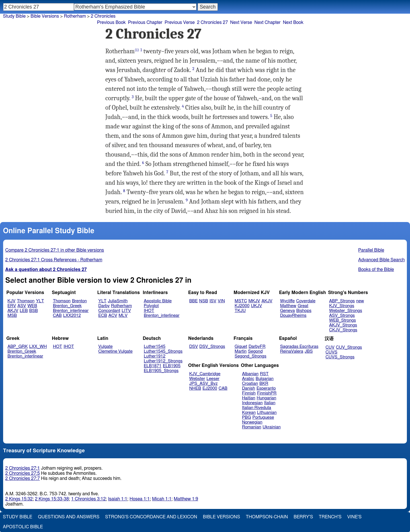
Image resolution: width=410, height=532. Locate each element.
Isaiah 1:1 (118, 499)
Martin (241, 351)
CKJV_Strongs (343, 330)
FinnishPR (267, 393)
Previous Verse (180, 22)
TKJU (240, 311)
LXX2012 (72, 316)
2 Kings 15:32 (19, 499)
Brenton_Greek (67, 306)
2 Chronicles (103, 16)
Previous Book (111, 22)
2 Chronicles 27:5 (23, 473)
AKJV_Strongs (343, 325)
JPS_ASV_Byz (204, 384)
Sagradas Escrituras (299, 347)
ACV (113, 316)
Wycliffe (287, 301)
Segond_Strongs (250, 356)
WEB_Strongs (343, 320)
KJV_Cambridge (205, 374)
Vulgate (105, 347)
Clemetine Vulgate (115, 351)
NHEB (195, 388)
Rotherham (121, 306)
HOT (58, 347)
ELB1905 (172, 366)
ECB (102, 316)
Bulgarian (265, 379)
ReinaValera (292, 351)
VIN (221, 301)
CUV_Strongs (349, 347)
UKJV (256, 306)
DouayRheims (293, 316)
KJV (11, 301)
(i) (137, 50)
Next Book (293, 22)
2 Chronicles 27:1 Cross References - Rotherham (54, 260)
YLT (40, 301)
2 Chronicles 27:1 (23, 468)
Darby (104, 306)
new (360, 301)
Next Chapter (267, 22)
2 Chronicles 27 (213, 22)
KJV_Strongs (342, 306)
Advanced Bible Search (381, 260)
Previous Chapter (145, 22)
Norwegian (252, 422)
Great (303, 306)
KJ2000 (242, 306)
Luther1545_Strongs (163, 351)
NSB (203, 301)
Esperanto (266, 388)
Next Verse (241, 22)
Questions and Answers (69, 517)
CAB (57, 316)
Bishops (304, 311)
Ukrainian (271, 427)
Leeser (213, 379)
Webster (197, 379)
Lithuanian (267, 413)
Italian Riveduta (257, 408)
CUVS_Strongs (340, 357)
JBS (309, 351)
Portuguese (263, 417)
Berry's (303, 517)
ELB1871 (153, 366)
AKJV (13, 311)
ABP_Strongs (342, 301)
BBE (194, 301)
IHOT (149, 311)
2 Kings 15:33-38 (52, 499)
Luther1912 (155, 356)
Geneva (288, 311)
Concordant (109, 311)
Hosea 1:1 (140, 499)
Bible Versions (45, 16)
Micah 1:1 (162, 499)
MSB (12, 316)
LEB (24, 311)
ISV (213, 301)
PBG (247, 417)
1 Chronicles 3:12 (88, 499)
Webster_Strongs (346, 311)
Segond (255, 351)
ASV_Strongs (342, 316)
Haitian (249, 398)
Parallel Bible (371, 250)
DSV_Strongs (212, 347)
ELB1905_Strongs (161, 371)
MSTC (241, 301)
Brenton (79, 301)
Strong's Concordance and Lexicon (151, 517)
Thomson (26, 301)
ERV (12, 306)
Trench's (330, 517)
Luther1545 (155, 347)
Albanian (250, 374)
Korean (249, 413)
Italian (270, 403)
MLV (123, 316)
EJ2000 (210, 388)
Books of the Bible (376, 270)
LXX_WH (38, 347)
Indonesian (252, 403)
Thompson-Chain (267, 517)
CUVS (331, 352)
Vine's (354, 517)
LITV (126, 311)
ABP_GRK (18, 347)
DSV (194, 347)
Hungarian (267, 398)
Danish (249, 388)
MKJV (254, 301)
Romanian (252, 427)
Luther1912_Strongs (163, 361)
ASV (22, 306)
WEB (32, 306)
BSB (34, 311)
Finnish (249, 393)
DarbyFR (257, 347)
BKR (264, 384)
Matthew (288, 306)
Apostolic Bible (23, 527)
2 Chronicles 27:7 (23, 478)
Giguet (241, 347)
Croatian (250, 384)
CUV (330, 347)
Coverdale (306, 301)
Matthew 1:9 (186, 499)
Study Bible (14, 16)
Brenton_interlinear (71, 311)
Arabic (248, 379)
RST (264, 374)
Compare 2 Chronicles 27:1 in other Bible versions (55, 250)
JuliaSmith (118, 301)
